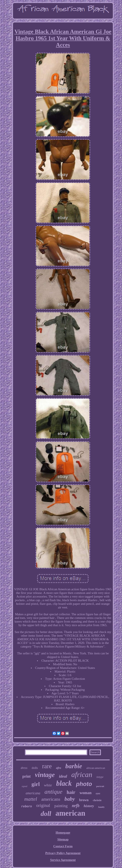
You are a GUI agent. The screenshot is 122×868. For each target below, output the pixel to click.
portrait (100, 786)
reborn (27, 806)
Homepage (63, 833)
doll (46, 814)
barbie (74, 766)
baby (70, 799)
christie (97, 800)
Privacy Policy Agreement (63, 853)
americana (33, 793)
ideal (63, 776)
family (101, 807)
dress (24, 768)
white (48, 785)
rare (47, 766)
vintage (45, 775)
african (82, 775)
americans (51, 799)
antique (53, 792)
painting (61, 806)
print (27, 776)
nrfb (76, 806)
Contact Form (63, 846)
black (64, 783)
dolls (35, 768)
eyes (98, 793)
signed (24, 786)
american (70, 813)
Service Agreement (63, 860)
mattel (31, 799)
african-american (96, 768)
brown (84, 800)
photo (84, 784)
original (43, 805)
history (89, 806)
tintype (100, 777)
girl (36, 784)
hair (71, 792)
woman (86, 793)
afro (59, 768)
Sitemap (63, 839)
